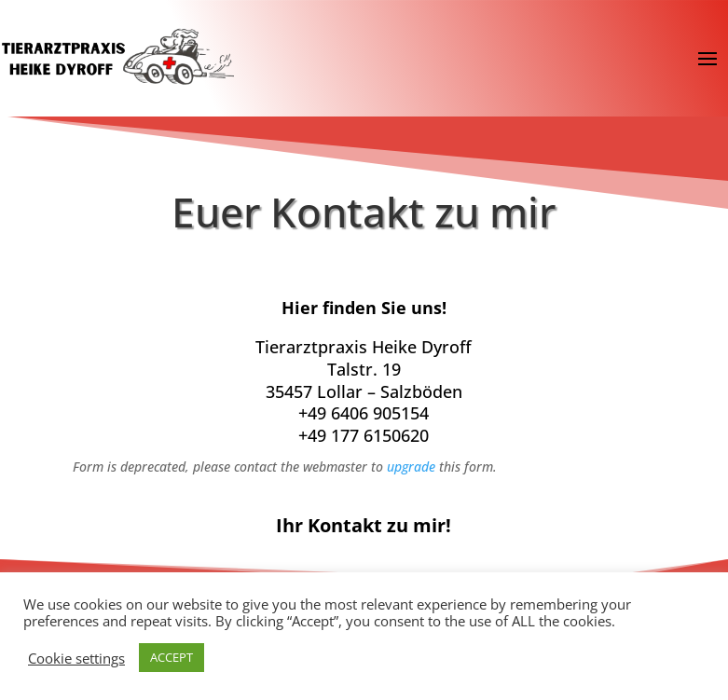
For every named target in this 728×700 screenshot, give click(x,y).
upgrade (411, 467)
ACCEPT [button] (172, 657)
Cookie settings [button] (76, 658)
